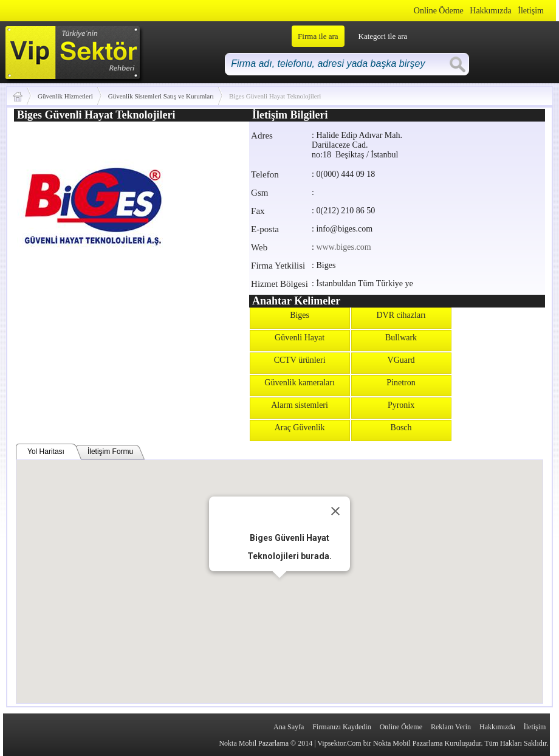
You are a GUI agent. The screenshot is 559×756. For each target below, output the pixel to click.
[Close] (335, 511)
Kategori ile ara (383, 36)
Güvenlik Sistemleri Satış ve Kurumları (161, 96)
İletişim (531, 11)
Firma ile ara (318, 36)
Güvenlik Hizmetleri (65, 96)
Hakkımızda (490, 11)
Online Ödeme (439, 11)
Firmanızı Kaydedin (341, 727)
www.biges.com (343, 247)
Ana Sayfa (289, 727)
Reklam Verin (451, 727)
